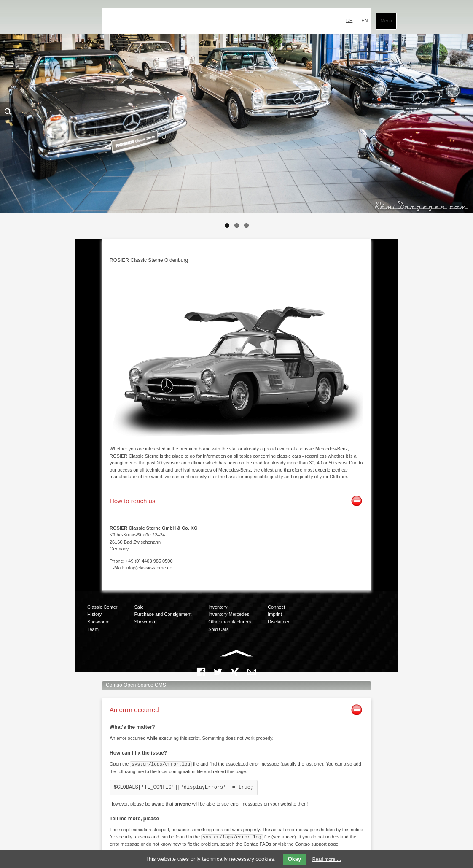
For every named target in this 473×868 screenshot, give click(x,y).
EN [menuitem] (364, 20)
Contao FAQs (257, 843)
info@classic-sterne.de (149, 568)
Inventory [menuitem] (218, 607)
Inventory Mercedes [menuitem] (229, 614)
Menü (386, 21)
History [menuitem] (94, 614)
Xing (235, 672)
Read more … (327, 859)
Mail (252, 672)
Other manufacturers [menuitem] (230, 622)
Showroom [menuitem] (98, 622)
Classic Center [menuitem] (102, 607)
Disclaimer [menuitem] (278, 622)
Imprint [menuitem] (275, 614)
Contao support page (317, 843)
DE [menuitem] (349, 20)
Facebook (201, 672)
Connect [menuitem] (276, 607)
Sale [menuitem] (139, 607)
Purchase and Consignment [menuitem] (163, 614)
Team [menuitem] (93, 629)
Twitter (218, 672)
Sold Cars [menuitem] (218, 629)
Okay (294, 859)
